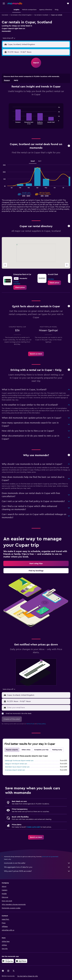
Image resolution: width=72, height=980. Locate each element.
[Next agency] (67, 265)
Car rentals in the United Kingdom (21, 15)
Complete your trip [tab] (41, 750)
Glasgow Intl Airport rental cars (16, 764)
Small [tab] (33, 161)
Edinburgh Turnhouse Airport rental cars (19, 761)
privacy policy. (41, 724)
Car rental (5, 15)
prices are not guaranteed (50, 857)
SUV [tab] (40, 161)
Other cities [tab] (26, 750)
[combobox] (9, 38)
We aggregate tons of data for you (37, 867)
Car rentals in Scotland (41, 15)
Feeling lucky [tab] (57, 750)
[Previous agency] (5, 265)
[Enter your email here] (38, 708)
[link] (20, 287)
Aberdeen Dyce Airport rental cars (17, 767)
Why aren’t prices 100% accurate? (37, 871)
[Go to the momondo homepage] (15, 3)
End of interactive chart (11, 122)
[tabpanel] (36, 117)
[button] (4, 3)
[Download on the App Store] (21, 961)
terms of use (30, 724)
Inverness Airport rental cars (15, 770)
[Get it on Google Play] (8, 961)
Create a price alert (33, 827)
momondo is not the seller (37, 863)
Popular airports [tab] (12, 750)
